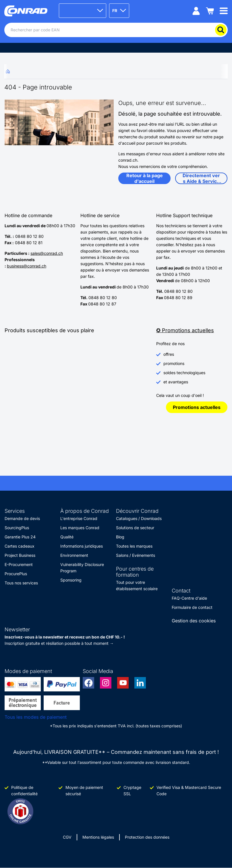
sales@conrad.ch (47, 253)
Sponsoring (71, 580)
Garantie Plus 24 (20, 537)
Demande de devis (22, 518)
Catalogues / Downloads (139, 518)
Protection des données (147, 837)
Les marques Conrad (80, 528)
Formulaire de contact (192, 607)
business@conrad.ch (27, 266)
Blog (120, 537)
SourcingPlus (17, 528)
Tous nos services (21, 583)
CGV (67, 837)
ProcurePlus (16, 574)
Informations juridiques (82, 546)
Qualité (67, 537)
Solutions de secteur (135, 528)
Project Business (20, 555)
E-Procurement (19, 564)
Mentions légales (98, 837)
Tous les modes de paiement (36, 717)
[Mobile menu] (224, 10)
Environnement (74, 555)
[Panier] (210, 10)
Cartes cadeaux (20, 546)
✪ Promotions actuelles (185, 330)
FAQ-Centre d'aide (189, 598)
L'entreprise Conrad (79, 518)
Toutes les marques (134, 546)
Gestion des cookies (194, 621)
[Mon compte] (196, 10)
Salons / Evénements (136, 555)
